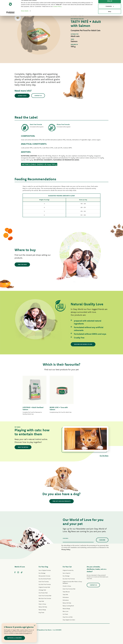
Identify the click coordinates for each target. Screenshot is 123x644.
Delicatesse (66, 597)
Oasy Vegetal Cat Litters (69, 620)
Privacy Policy (66, 549)
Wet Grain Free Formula (45, 598)
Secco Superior (67, 573)
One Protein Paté (43, 593)
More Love (66, 611)
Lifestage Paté (42, 590)
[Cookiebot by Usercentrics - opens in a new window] (10, 16)
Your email (66, 538)
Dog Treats (41, 613)
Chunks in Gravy (67, 586)
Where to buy (22, 96)
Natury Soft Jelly (43, 607)
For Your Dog (43, 567)
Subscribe (102, 540)
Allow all (110, 4)
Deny (110, 15)
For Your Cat (67, 567)
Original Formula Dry (68, 570)
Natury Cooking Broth (68, 606)
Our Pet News (104, 456)
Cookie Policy (57, 10)
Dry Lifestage (42, 573)
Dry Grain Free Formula (45, 584)
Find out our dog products (62, 501)
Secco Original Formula (45, 570)
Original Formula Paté (44, 587)
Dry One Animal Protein (45, 579)
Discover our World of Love (83, 344)
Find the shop (22, 264)
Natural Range (42, 610)
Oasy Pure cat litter (68, 617)
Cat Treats (65, 614)
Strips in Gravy (42, 604)
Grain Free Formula (44, 582)
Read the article (23, 447)
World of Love (20, 567)
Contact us (38, 96)
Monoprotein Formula (44, 576)
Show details (25, 14)
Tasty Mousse (66, 592)
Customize (110, 10)
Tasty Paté (41, 601)
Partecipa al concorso (14, 638)
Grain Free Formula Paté (45, 596)
